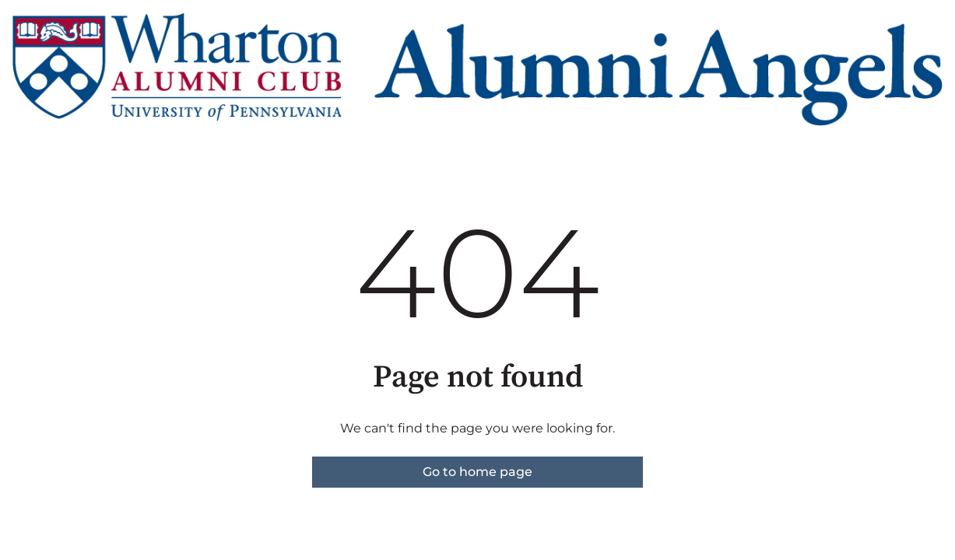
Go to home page (477, 472)
